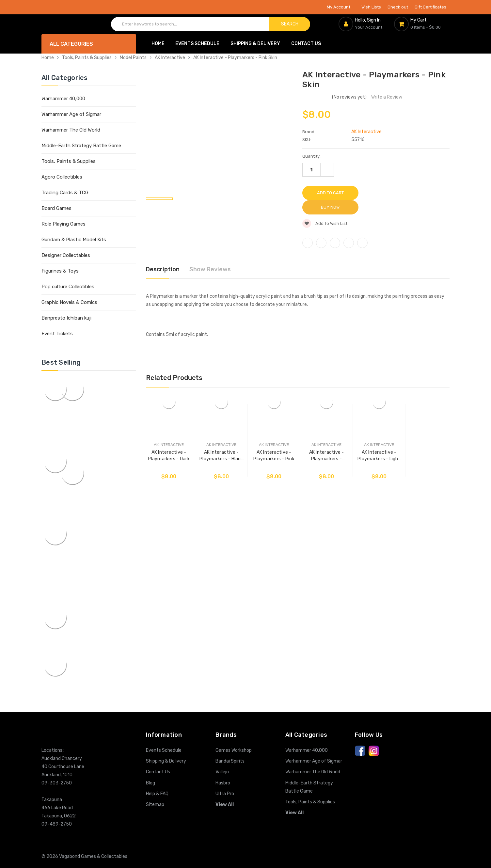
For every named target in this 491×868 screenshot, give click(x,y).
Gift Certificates (430, 7)
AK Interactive (170, 58)
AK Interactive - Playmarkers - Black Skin (220, 441)
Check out (398, 7)
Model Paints (133, 58)
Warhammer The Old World (71, 130)
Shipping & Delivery (255, 44)
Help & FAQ (157, 794)
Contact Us (306, 44)
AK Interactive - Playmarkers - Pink (272, 440)
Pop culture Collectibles (68, 287)
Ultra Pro (225, 794)
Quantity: (311, 156)
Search (290, 24)
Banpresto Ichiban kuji (66, 318)
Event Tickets (57, 334)
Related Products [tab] (174, 363)
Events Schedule (197, 44)
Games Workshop (234, 750)
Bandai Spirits (230, 761)
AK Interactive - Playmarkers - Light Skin (375, 441)
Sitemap (155, 805)
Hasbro (223, 783)
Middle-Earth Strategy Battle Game (81, 146)
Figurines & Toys (60, 271)
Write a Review (387, 97)
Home (158, 44)
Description (163, 255)
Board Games (56, 208)
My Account (341, 7)
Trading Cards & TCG (65, 193)
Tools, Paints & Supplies (87, 58)
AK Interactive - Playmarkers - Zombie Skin (324, 441)
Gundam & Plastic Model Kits (74, 240)
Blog (150, 783)
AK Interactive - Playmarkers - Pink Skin (235, 58)
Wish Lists (371, 7)
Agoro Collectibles (62, 177)
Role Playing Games (63, 224)
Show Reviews (210, 255)
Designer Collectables (66, 255)
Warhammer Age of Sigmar (71, 114)
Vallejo (222, 772)
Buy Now (390, 193)
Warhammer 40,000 (63, 99)
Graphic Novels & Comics (69, 302)
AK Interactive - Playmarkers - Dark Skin (168, 441)
